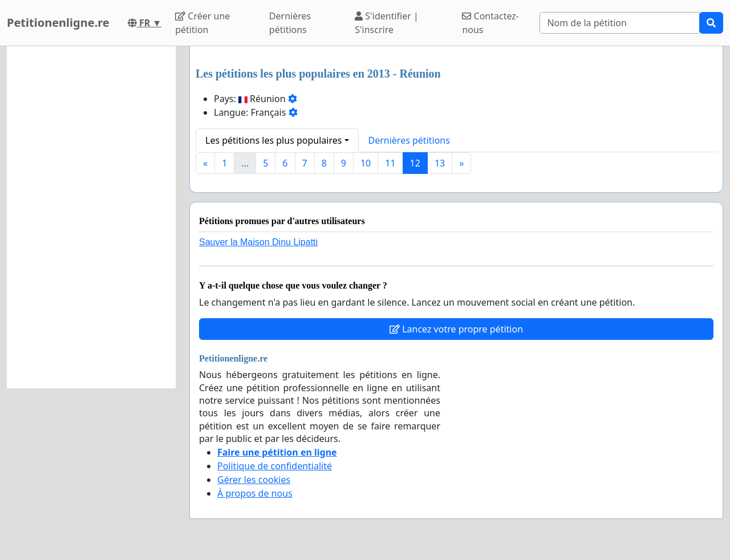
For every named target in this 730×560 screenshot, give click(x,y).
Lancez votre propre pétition (456, 329)
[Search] (620, 23)
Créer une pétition (202, 23)
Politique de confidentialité (275, 466)
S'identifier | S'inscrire (387, 23)
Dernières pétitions (290, 23)
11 (390, 163)
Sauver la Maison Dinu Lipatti (258, 242)
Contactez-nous (490, 23)
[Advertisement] (91, 217)
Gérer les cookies (254, 480)
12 (415, 163)
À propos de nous (255, 493)
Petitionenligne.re (58, 23)
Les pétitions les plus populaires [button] (273, 140)
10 (366, 163)
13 (440, 163)
